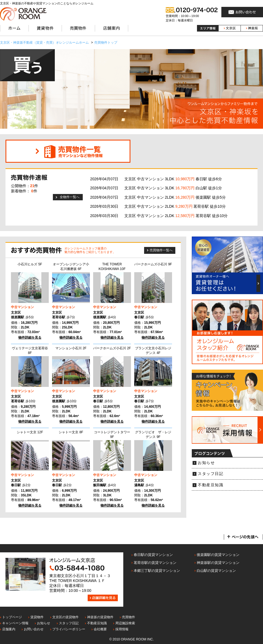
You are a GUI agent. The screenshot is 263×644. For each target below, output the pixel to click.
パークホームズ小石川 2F (112, 348)
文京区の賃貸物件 (65, 617)
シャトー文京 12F (30, 432)
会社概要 (100, 629)
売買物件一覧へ (161, 250)
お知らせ (206, 463)
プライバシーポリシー (69, 629)
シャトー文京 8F (71, 432)
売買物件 (128, 617)
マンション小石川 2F (71, 348)
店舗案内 (9, 629)
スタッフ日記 (211, 474)
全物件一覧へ (70, 197)
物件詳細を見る (30, 338)
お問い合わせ (34, 629)
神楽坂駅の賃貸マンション (218, 563)
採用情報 (122, 629)
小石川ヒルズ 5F (30, 264)
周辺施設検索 (125, 623)
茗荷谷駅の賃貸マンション (155, 563)
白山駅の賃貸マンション (216, 571)
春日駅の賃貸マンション (153, 555)
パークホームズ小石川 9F (153, 264)
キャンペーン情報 (15, 623)
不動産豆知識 (211, 485)
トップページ (12, 617)
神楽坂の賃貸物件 (100, 617)
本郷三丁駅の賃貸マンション (157, 571)
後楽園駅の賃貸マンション (218, 555)
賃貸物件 (37, 617)
